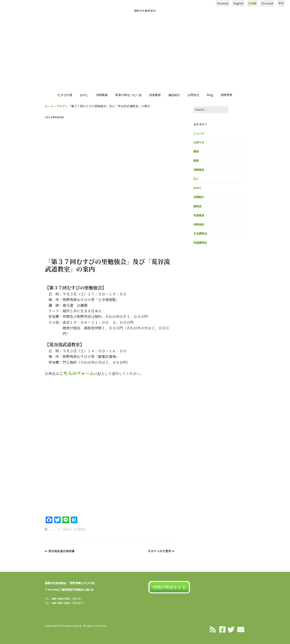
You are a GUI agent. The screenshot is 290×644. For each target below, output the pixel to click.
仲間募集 (102, 95)
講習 (196, 161)
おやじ (84, 95)
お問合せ (193, 95)
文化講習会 (200, 233)
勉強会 (67, 529)
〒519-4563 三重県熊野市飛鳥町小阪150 (69, 590)
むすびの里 (65, 95)
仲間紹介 (199, 197)
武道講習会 (200, 243)
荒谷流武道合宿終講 (61, 551)
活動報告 (199, 170)
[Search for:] (211, 110)
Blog (210, 95)
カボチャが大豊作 (159, 551)
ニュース (55, 529)
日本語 (252, 3)
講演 (196, 151)
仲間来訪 (199, 224)
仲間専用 (226, 95)
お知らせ (199, 142)
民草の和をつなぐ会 (129, 95)
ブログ (61, 106)
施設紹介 (174, 95)
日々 (196, 179)
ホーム (49, 106)
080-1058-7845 (61, 599)
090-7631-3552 (61, 603)
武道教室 (155, 95)
